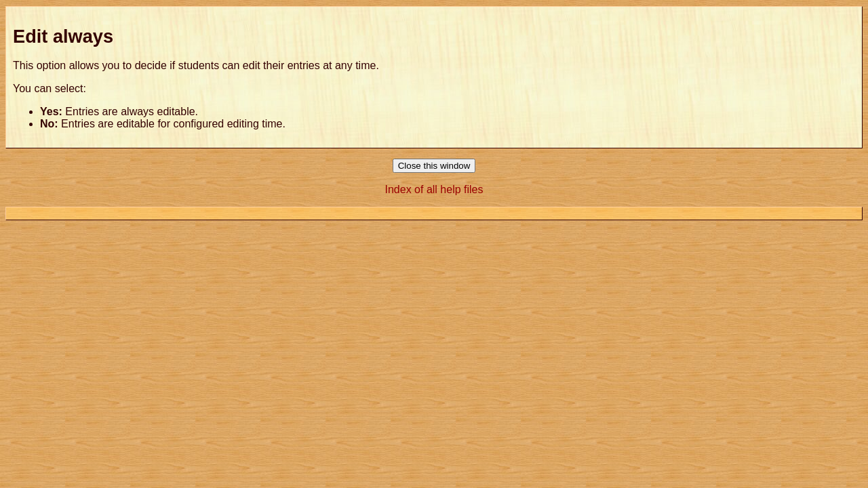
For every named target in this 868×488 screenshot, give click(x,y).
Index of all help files (434, 189)
